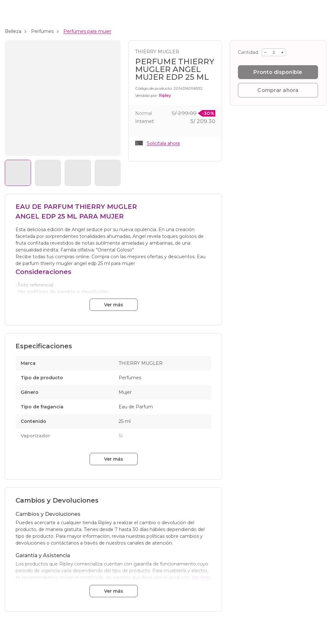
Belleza (13, 31)
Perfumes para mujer (87, 31)
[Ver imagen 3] (78, 173)
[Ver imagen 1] (18, 173)
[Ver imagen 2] (48, 173)
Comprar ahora (278, 90)
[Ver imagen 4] (108, 173)
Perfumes (42, 31)
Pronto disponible (278, 72)
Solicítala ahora (163, 143)
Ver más (114, 305)
